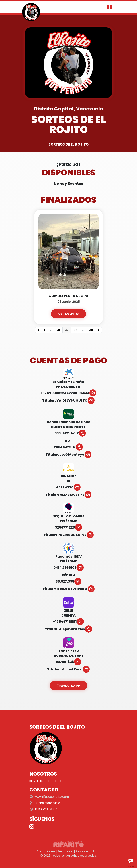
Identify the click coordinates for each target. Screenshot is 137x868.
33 (75, 330)
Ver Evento (68, 314)
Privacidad (65, 851)
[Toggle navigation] (110, 7)
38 (91, 330)
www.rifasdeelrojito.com (52, 797)
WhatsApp (68, 686)
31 (59, 330)
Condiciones (46, 851)
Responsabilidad (88, 851)
